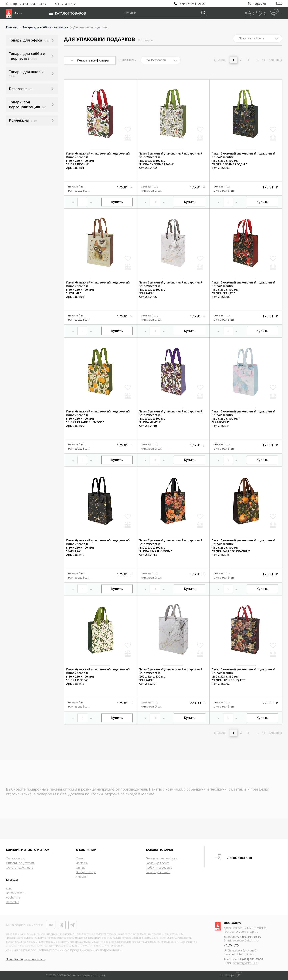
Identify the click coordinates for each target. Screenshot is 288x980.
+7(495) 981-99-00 (193, 4)
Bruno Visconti (15, 893)
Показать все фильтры (93, 60)
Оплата (81, 868)
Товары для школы (158, 872)
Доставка (82, 863)
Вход (279, 4)
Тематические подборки (161, 858)
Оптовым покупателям (20, 863)
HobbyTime (13, 897)
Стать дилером (16, 858)
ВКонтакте (51, 925)
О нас (80, 858)
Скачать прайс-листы (20, 868)
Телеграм (72, 925)
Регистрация (257, 4)
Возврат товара (86, 872)
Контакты (82, 877)
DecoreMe (13, 902)
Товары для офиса (158, 863)
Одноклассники (62, 925)
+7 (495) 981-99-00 (249, 937)
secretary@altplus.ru (245, 940)
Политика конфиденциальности (26, 959)
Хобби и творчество (159, 868)
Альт (9, 888)
